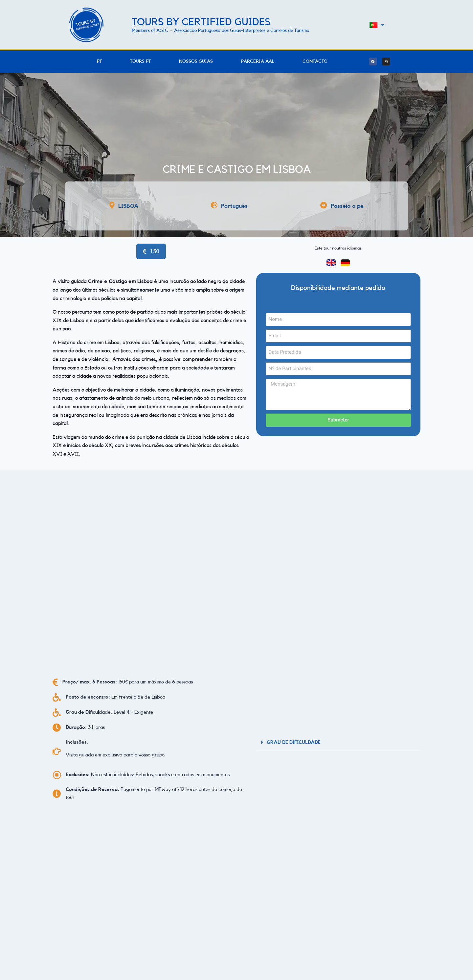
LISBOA (128, 206)
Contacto (315, 61)
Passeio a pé (347, 206)
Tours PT (140, 61)
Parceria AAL (258, 61)
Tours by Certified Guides (201, 22)
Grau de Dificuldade (294, 742)
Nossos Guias (196, 61)
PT (99, 61)
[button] (338, 742)
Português (234, 206)
